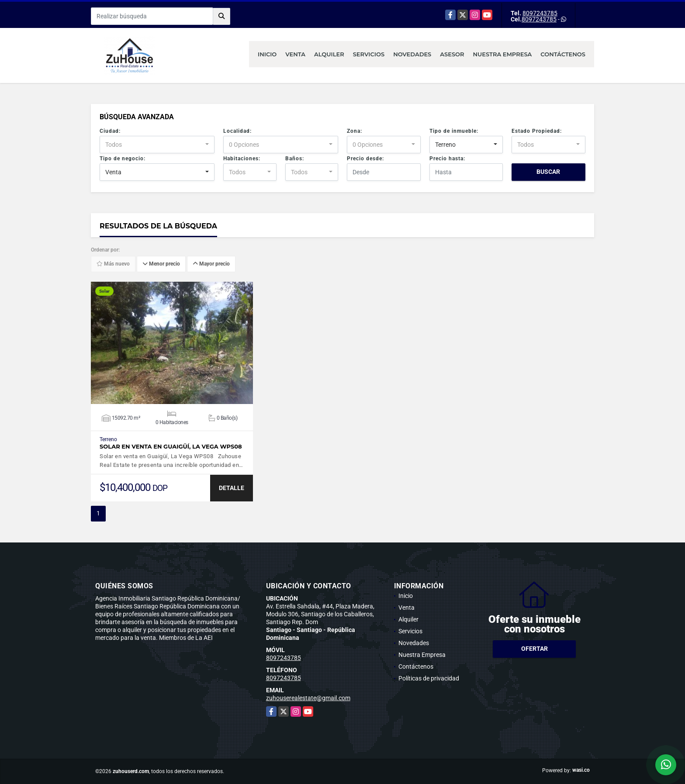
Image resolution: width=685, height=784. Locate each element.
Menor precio (161, 264)
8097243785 (540, 13)
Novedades (412, 54)
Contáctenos (563, 54)
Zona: (355, 131)
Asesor (452, 54)
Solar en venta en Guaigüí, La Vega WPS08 (171, 447)
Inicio (267, 54)
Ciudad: (110, 131)
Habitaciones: (242, 159)
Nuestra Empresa (503, 54)
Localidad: (237, 131)
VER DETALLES (172, 343)
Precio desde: (365, 159)
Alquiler (329, 54)
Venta (295, 54)
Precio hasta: (447, 159)
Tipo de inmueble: (454, 131)
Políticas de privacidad (429, 678)
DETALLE (232, 488)
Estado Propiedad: (537, 131)
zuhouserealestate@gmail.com (308, 698)
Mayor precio (211, 264)
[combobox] (157, 145)
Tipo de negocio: (123, 159)
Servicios (369, 54)
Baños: (295, 159)
